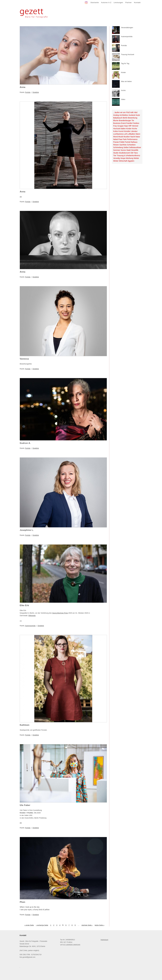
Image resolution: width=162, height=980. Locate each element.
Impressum (104, 940)
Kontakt (137, 3)
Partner (129, 3)
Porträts (28, 92)
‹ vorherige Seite (42, 925)
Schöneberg (118, 147)
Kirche (134, 129)
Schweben (131, 145)
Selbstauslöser (135, 147)
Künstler (127, 131)
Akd (136, 112)
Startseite (95, 3)
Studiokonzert (124, 153)
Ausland (132, 115)
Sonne (123, 150)
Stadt (128, 150)
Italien (123, 129)
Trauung (120, 156)
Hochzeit (117, 129)
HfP (130, 126)
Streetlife (135, 150)
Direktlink (36, 92)
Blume (116, 120)
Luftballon (131, 134)
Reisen (116, 145)
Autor (138, 115)
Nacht (133, 137)
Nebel (116, 139)
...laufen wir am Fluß (122, 112)
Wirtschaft (123, 161)
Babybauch (118, 118)
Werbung (130, 158)
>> (21, 621)
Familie (129, 123)
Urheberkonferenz (133, 156)
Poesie (116, 142)
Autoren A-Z (106, 3)
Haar (126, 126)
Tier (115, 156)
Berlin (125, 118)
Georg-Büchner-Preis (60, 613)
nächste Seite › (87, 925)
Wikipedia (32, 616)
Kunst (121, 131)
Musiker (127, 137)
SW (132, 153)
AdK (132, 112)
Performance (132, 139)
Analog (116, 115)
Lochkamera (118, 134)
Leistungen (118, 3)
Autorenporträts (30, 626)
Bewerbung (133, 118)
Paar (120, 139)
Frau (115, 126)
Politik (122, 142)
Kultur (116, 131)
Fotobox (136, 123)
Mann (138, 134)
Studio (116, 153)
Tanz (136, 153)
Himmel (135, 126)
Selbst (126, 147)
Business (117, 123)
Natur (138, 137)
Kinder (129, 129)
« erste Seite (29, 925)
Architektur (124, 115)
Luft (125, 134)
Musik (121, 137)
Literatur (134, 131)
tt (125, 156)
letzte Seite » (100, 925)
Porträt (127, 142)
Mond (116, 137)
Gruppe (121, 126)
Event (123, 123)
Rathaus (134, 142)
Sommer (117, 150)
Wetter (136, 158)
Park (125, 139)
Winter (116, 161)
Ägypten (131, 161)
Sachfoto (123, 145)
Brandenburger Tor (127, 120)
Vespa (123, 158)
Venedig (117, 158)
